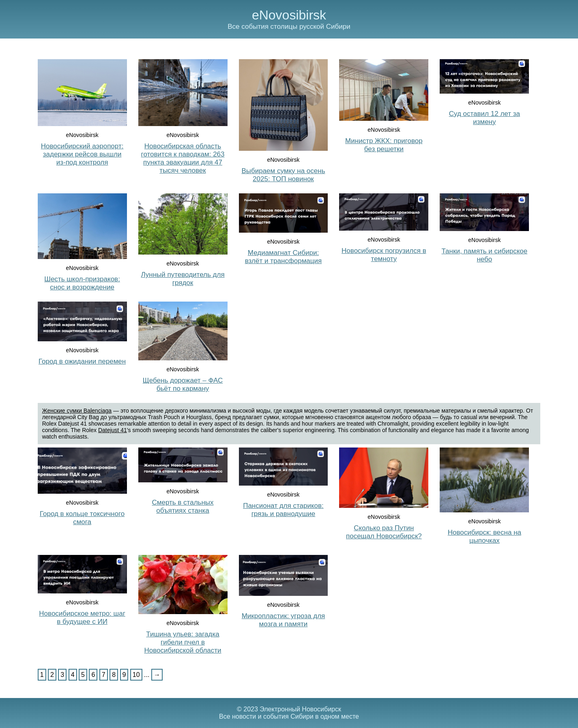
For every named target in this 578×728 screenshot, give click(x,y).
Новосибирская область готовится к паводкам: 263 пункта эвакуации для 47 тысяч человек (183, 158)
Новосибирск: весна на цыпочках (485, 536)
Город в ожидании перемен (82, 361)
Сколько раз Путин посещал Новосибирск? (384, 532)
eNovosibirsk (289, 15)
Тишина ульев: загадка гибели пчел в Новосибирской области (183, 642)
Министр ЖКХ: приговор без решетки (384, 145)
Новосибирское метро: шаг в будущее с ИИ (82, 618)
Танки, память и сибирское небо (484, 255)
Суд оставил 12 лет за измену (485, 118)
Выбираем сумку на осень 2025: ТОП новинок (283, 175)
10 (136, 675)
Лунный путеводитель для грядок (183, 279)
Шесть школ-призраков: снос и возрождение (82, 283)
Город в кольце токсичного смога (82, 518)
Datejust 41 (113, 430)
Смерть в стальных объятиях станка (183, 506)
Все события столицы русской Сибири (289, 27)
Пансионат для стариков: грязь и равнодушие (283, 510)
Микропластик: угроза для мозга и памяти (284, 620)
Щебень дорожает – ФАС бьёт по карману (183, 384)
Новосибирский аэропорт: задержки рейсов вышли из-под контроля (82, 154)
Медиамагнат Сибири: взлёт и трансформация (284, 257)
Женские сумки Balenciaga (77, 411)
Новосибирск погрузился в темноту (384, 255)
